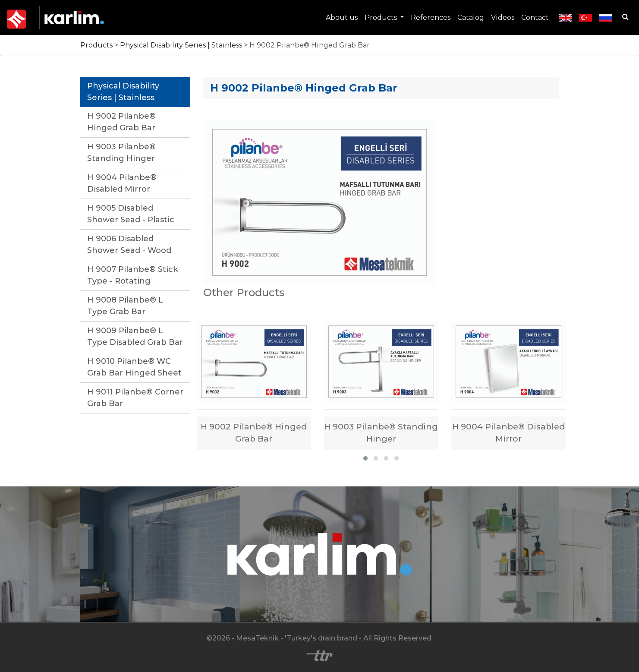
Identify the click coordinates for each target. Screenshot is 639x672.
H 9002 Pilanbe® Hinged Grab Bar (121, 122)
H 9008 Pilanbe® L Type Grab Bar (125, 306)
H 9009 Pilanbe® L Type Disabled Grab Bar (135, 336)
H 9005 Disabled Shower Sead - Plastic (131, 214)
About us (342, 17)
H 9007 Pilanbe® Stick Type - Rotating (132, 275)
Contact (535, 17)
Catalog (471, 17)
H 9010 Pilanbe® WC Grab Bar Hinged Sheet (134, 367)
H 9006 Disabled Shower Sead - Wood (129, 245)
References (431, 17)
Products (382, 17)
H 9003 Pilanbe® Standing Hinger (121, 153)
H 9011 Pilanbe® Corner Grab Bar (135, 398)
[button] (365, 458)
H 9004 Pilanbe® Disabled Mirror (122, 183)
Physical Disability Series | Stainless (182, 45)
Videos (503, 17)
